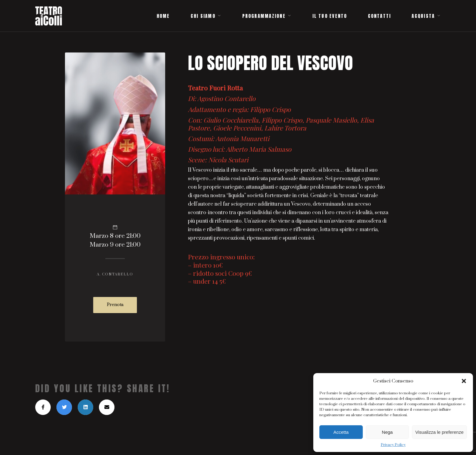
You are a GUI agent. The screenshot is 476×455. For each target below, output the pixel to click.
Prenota (115, 305)
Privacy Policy (393, 445)
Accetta (341, 432)
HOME (163, 16)
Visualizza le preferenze (439, 432)
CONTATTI (380, 16)
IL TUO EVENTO (330, 16)
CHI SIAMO (203, 16)
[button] (464, 381)
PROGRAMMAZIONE (264, 16)
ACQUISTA (423, 16)
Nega (387, 432)
